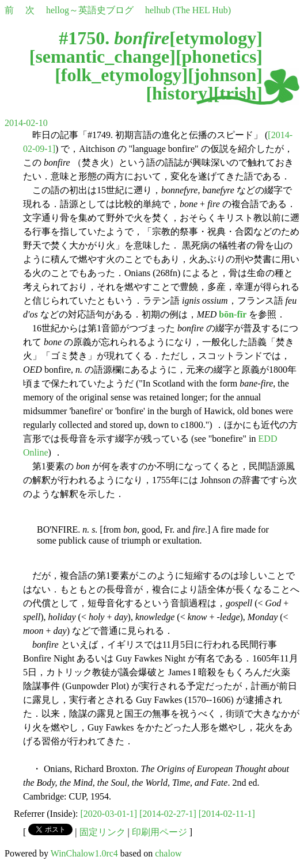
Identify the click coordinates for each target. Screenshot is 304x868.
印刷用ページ (159, 832)
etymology (216, 38)
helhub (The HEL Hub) (188, 10)
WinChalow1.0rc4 (84, 853)
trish (238, 93)
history (180, 93)
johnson (225, 75)
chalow (168, 853)
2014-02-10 (26, 123)
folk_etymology (121, 75)
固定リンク (102, 832)
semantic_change (102, 56)
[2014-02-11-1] (227, 814)
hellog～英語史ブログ (90, 10)
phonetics (219, 56)
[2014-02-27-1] (168, 814)
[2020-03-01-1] (109, 814)
